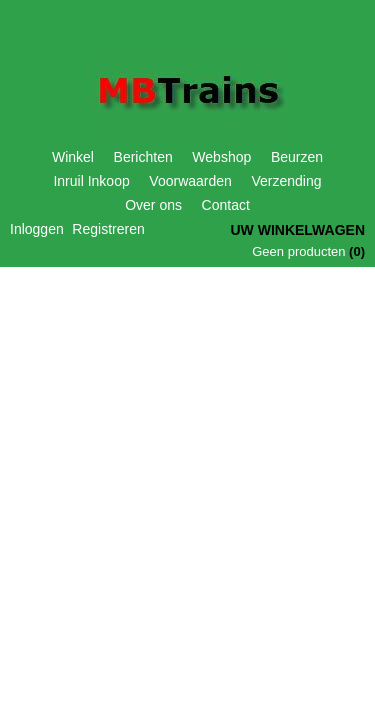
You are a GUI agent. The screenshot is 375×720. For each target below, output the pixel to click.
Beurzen (297, 157)
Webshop (221, 157)
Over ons (153, 205)
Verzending (286, 181)
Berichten (143, 157)
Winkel (73, 157)
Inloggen (37, 229)
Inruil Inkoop (91, 181)
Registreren (108, 229)
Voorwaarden (190, 181)
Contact (226, 205)
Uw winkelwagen (297, 230)
